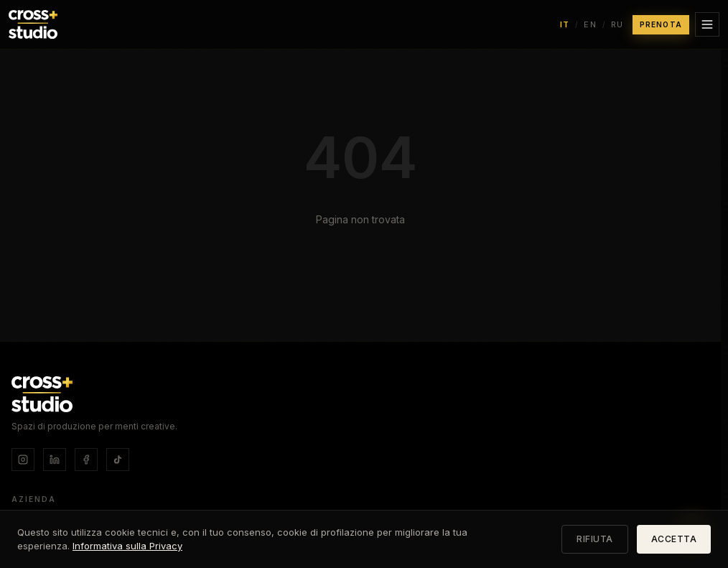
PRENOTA (661, 24)
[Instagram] (23, 460)
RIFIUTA (595, 539)
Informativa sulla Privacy (127, 546)
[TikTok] (118, 460)
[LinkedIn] (55, 460)
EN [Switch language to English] (590, 24)
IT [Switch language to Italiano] (565, 24)
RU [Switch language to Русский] (617, 24)
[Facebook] (86, 460)
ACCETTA (674, 539)
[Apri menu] (707, 24)
